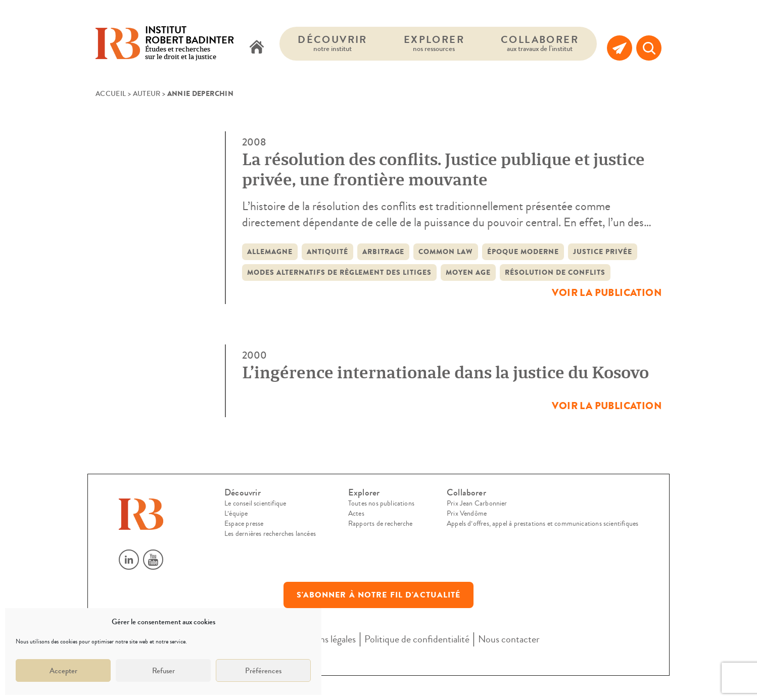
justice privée (603, 252)
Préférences (263, 671)
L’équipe (236, 514)
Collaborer (540, 43)
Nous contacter (509, 639)
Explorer (434, 43)
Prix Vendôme (467, 514)
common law (446, 252)
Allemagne (270, 252)
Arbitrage (384, 252)
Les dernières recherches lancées (270, 534)
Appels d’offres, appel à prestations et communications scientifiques (542, 524)
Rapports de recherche (381, 524)
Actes (356, 514)
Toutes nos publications (381, 504)
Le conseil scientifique (255, 504)
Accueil (111, 94)
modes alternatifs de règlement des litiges (339, 272)
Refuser (163, 671)
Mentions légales (323, 639)
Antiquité (327, 252)
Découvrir (333, 43)
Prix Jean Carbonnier (477, 504)
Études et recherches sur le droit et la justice (190, 44)
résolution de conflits (555, 272)
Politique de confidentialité (417, 639)
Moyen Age (468, 272)
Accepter (63, 671)
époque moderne (523, 252)
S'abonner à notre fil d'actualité (379, 595)
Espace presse (244, 524)
